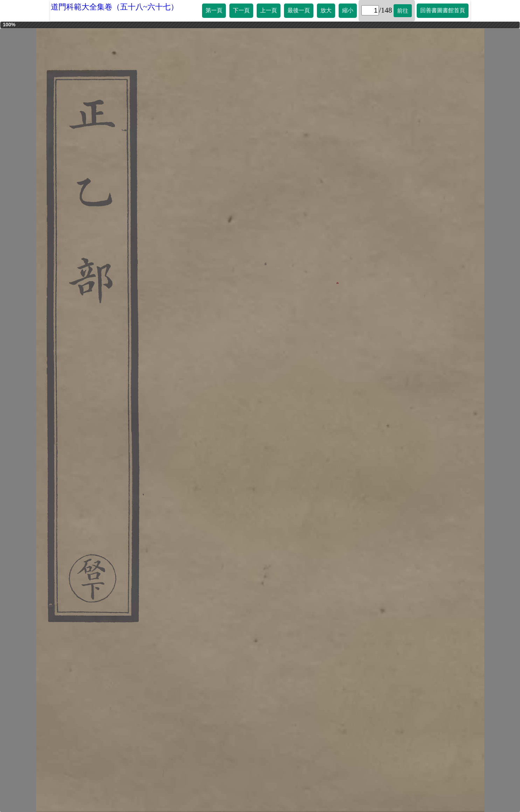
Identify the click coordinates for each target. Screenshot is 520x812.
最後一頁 (299, 10)
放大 (326, 10)
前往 (403, 11)
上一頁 (269, 10)
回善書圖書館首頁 (443, 10)
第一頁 (214, 10)
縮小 (348, 10)
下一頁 (241, 10)
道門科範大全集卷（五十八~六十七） (115, 7)
